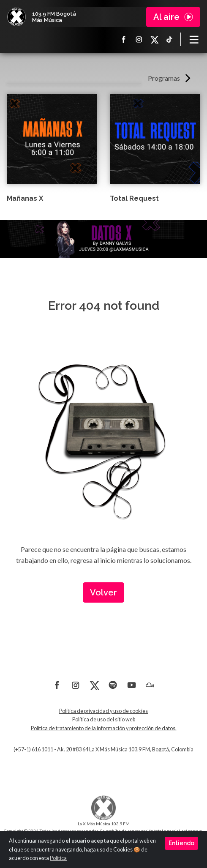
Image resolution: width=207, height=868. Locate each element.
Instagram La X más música (139, 39)
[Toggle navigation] (194, 39)
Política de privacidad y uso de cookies (103, 711)
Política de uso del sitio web (104, 719)
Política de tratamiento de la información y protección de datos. (104, 728)
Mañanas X (25, 198)
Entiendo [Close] (181, 843)
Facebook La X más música (124, 39)
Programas (164, 78)
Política (58, 858)
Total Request (134, 198)
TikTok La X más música (169, 39)
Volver (103, 592)
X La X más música (154, 39)
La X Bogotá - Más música (16, 17)
